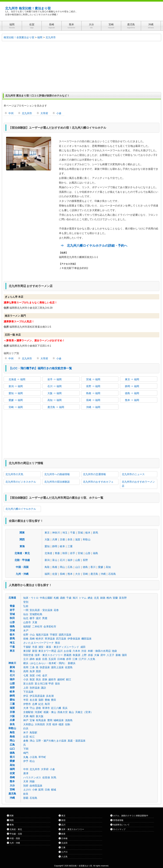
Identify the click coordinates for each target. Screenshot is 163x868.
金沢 (45, 675)
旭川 (75, 598)
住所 (6, 308)
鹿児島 (94, 574)
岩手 (73, 553)
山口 (78, 567)
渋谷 (84, 651)
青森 (57, 553)
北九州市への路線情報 (57, 474)
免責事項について (121, 825)
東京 (47, 533)
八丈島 (91, 659)
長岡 (26, 667)
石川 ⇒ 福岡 (55, 386)
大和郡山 (28, 724)
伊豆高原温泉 (37, 696)
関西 (22, 539)
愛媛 (101, 567)
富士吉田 (28, 684)
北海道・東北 (22, 553)
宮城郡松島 (36, 614)
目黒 (45, 659)
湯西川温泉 (65, 635)
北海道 (48, 553)
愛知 (47, 546)
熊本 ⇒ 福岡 (132, 400)
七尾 (26, 675)
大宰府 (44, 113)
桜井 (55, 724)
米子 (26, 733)
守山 (32, 708)
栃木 (88, 533)
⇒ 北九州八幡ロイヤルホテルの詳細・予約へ (94, 246)
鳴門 (26, 753)
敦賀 (32, 679)
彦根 (38, 708)
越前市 (52, 679)
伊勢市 (27, 704)
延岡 (41, 790)
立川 (26, 659)
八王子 (110, 655)
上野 (84, 655)
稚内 (109, 598)
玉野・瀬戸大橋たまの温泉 (51, 741)
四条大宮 (63, 712)
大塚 (97, 655)
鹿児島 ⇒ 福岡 (56, 407)
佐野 (26, 635)
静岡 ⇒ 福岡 (132, 386)
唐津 (26, 773)
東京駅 (27, 651)
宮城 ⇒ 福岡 (93, 379)
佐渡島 (69, 667)
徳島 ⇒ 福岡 (132, 393)
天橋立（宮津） (84, 712)
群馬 (96, 533)
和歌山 (87, 539)
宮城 (80, 553)
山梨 (78, 560)
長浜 (65, 708)
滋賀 (78, 539)
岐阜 (62, 546)
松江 (32, 737)
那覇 (26, 798)
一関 (26, 610)
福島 (96, 553)
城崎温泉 (59, 720)
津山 (32, 741)
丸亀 (26, 757)
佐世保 (46, 778)
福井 (70, 560)
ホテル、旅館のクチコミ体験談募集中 (131, 816)
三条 (32, 667)
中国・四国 (22, 567)
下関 (26, 749)
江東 (75, 659)
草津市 (46, 708)
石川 (62, 560)
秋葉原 (77, 655)
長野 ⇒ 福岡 (93, 386)
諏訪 (43, 688)
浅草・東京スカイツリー (49, 655)
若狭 (45, 679)
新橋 (118, 655)
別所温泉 (35, 688)
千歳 (69, 598)
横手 (32, 618)
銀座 (38, 659)
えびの (27, 790)
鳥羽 (47, 704)
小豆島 (33, 757)
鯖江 (69, 679)
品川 (60, 651)
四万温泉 (61, 639)
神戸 (26, 720)
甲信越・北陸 (16, 834)
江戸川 (82, 659)
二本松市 (37, 627)
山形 (88, 553)
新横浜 (72, 663)
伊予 (26, 761)
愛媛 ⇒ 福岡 (16, 400)
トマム (83, 598)
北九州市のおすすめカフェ (98, 482)
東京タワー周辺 (47, 651)
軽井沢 (40, 639)
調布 (32, 659)
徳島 (85, 567)
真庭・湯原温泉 (77, 741)
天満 (26, 716)
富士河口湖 (41, 684)
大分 (78, 574)
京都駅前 (28, 712)
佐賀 (55, 574)
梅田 (32, 716)
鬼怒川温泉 (42, 635)
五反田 (52, 659)
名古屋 (33, 700)
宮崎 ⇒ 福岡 (16, 407)
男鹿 (45, 618)
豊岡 (50, 720)
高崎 (32, 639)
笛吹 (57, 684)
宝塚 (32, 720)
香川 (93, 567)
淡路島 (69, 720)
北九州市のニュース (133, 474)
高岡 (26, 671)
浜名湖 (50, 696)
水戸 (26, 631)
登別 (26, 602)
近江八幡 (56, 708)
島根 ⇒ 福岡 (93, 393)
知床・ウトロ (31, 598)
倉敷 (26, 741)
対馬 (54, 778)
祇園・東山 (50, 712)
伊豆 (26, 696)
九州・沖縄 (22, 574)
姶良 (26, 794)
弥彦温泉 (45, 667)
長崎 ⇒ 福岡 (93, 400)
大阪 (47, 539)
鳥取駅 (33, 733)
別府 (26, 786)
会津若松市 (50, 627)
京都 (62, 539)
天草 (26, 782)
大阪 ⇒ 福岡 (55, 393)
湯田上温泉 (57, 667)
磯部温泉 (86, 639)
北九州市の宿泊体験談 (57, 482)
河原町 (39, 712)
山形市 (27, 622)
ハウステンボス (32, 778)
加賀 (32, 675)
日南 (47, 790)
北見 (96, 598)
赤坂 (90, 655)
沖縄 (103, 574)
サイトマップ (119, 829)
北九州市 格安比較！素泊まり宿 (28, 8)
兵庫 (55, 539)
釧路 (103, 598)
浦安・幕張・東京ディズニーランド (59, 647)
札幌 (56, 598)
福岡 (47, 574)
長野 (85, 560)
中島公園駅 (46, 598)
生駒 (67, 724)
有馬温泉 (41, 720)
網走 (90, 598)
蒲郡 (41, 700)
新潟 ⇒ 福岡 (16, 386)
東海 (22, 546)
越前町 (61, 679)
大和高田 (40, 724)
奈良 (70, 539)
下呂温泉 (28, 692)
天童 (35, 622)
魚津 (32, 671)
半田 (26, 700)
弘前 (26, 606)
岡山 (62, 567)
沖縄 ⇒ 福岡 (93, 407)
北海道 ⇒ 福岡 (17, 379)
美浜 (38, 679)
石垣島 (112, 574)
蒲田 (124, 655)
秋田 (65, 553)
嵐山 (71, 712)
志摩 (35, 704)
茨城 (80, 533)
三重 (70, 546)
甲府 (51, 684)
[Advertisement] (81, 67)
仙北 (26, 618)
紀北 (41, 704)
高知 (108, 567)
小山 (32, 635)
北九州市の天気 (14, 474)
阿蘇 (32, 782)
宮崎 (85, 574)
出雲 (26, 737)
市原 (35, 647)
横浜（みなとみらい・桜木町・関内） (45, 663)
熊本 (70, 574)
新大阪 (40, 716)
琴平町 (42, 757)
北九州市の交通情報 (94, 474)
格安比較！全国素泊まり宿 (81, 866)
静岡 (55, 546)
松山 (32, 761)
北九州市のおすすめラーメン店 (138, 484)
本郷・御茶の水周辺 (99, 651)
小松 (38, 675)
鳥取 (47, 567)
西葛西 (68, 655)
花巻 (56, 610)
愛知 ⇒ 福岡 (16, 393)
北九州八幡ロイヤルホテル (21, 509)
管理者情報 (118, 820)
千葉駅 (27, 647)
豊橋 (47, 700)
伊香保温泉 (74, 639)
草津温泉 (50, 639)
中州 (11, 113)
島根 (55, 567)
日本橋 (61, 659)
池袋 (114, 651)
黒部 (38, 671)
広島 (70, 567)
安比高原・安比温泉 (41, 610)
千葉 (73, 533)
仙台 (26, 614)
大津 (26, 708)
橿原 (61, 724)
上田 (26, 688)
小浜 (26, 679)
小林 (35, 790)
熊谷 (58, 643)
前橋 (26, 639)
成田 (83, 647)
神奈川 (56, 533)
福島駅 (27, 627)
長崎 (62, 574)
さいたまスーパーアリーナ (39, 643)
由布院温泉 (36, 786)
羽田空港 (28, 655)
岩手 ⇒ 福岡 (55, 379)
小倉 (59, 113)
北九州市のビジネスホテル (21, 482)
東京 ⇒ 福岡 (132, 379)
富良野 (123, 598)
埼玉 (65, 533)
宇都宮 (54, 635)
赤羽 (69, 659)
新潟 (47, 560)
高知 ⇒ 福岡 (55, 400)
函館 (63, 598)
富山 (55, 560)
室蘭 (115, 598)
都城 (53, 790)
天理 (49, 724)
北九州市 (27, 113)
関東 (22, 533)
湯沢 (38, 618)
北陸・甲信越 (22, 560)
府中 (103, 655)
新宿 (35, 651)
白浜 (26, 728)
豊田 (53, 700)
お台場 (67, 651)
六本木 (76, 651)
